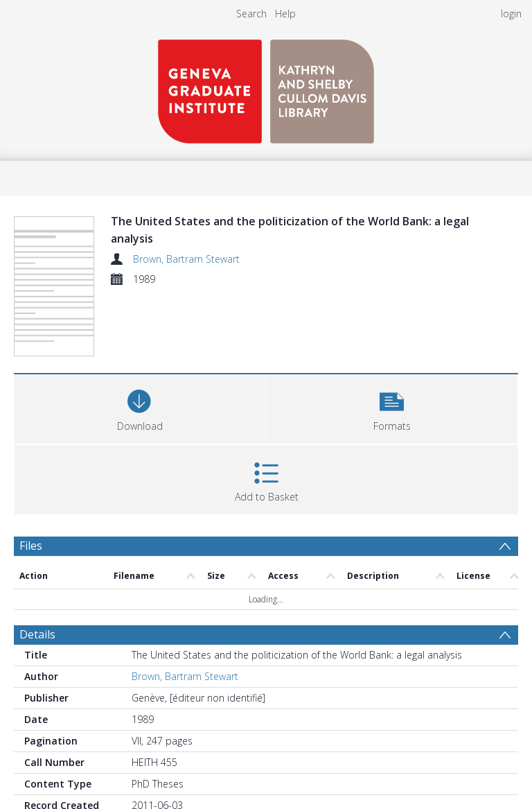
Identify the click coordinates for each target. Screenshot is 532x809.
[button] (392, 407)
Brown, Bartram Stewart (186, 259)
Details (37, 634)
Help (285, 14)
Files (31, 546)
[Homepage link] (266, 88)
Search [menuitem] (251, 14)
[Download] (140, 407)
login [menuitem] (511, 14)
